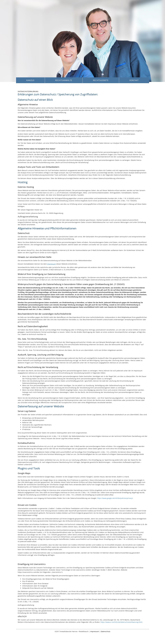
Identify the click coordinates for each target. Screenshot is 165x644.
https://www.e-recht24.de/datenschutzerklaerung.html (121, 622)
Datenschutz (106, 631)
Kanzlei (30, 80)
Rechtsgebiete (101, 80)
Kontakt (134, 80)
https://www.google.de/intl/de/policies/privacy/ (115, 498)
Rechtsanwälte (64, 80)
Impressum (52, 264)
